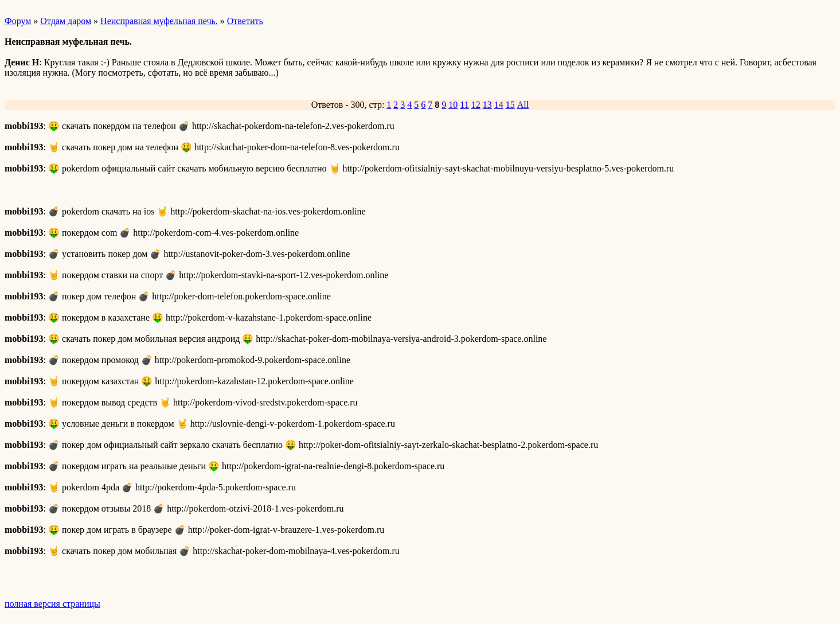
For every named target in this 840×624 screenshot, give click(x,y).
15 (510, 105)
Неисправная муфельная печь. (159, 21)
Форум (18, 21)
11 (464, 105)
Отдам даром (66, 21)
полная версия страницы (52, 604)
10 (453, 105)
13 (487, 105)
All (523, 105)
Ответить (245, 21)
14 (499, 105)
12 (476, 105)
